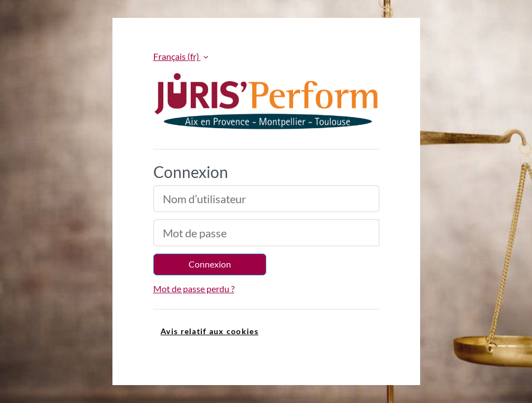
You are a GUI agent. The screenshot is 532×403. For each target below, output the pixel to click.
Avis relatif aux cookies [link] (209, 331)
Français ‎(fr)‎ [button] (177, 56)
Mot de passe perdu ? (194, 289)
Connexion (210, 264)
